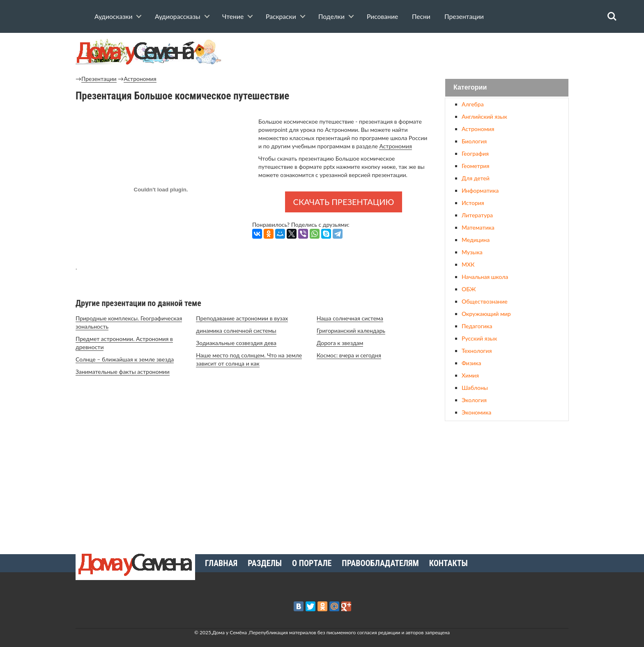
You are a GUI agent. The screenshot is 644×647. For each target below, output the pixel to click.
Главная (221, 563)
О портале (312, 563)
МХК (468, 264)
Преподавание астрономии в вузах (242, 318)
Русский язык (479, 338)
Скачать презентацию (344, 202)
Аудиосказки (113, 16)
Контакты (448, 563)
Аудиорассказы (178, 16)
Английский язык (484, 116)
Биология (474, 141)
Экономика (476, 412)
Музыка (472, 252)
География (475, 153)
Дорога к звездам (340, 343)
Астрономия (140, 79)
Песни (421, 16)
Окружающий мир (486, 314)
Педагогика (477, 326)
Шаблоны (475, 388)
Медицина (476, 240)
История (473, 203)
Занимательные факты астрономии (123, 372)
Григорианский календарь (351, 330)
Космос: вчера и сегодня (349, 355)
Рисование (382, 16)
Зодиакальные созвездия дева (236, 343)
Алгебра (473, 104)
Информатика (480, 190)
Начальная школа (485, 277)
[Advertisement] (507, 484)
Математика (478, 227)
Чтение (233, 16)
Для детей (476, 178)
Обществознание (485, 301)
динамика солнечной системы (236, 330)
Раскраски (281, 16)
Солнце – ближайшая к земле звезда (125, 359)
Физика (471, 363)
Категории (470, 88)
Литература (477, 215)
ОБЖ (469, 289)
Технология (477, 351)
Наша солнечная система (350, 318)
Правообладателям (380, 563)
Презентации (464, 16)
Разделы (265, 563)
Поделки (331, 16)
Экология (474, 400)
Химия (470, 375)
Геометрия (475, 166)
